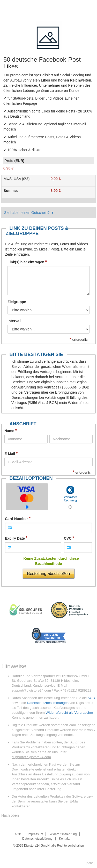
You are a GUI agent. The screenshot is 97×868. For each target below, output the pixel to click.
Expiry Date (15, 538)
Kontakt (64, 839)
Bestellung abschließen (48, 574)
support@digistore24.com (31, 690)
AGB (91, 698)
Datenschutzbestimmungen (48, 703)
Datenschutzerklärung (37, 839)
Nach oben (10, 815)
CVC (68, 538)
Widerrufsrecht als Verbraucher (69, 713)
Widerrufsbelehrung (63, 834)
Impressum (35, 834)
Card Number (16, 519)
